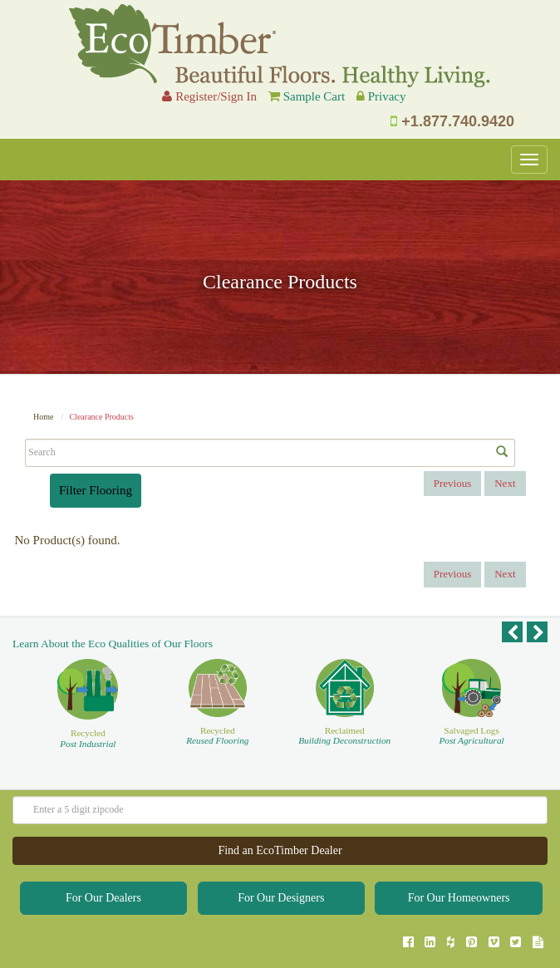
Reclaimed (344, 735)
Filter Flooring (96, 490)
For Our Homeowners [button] (459, 898)
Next (505, 483)
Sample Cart (314, 96)
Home (43, 417)
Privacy (387, 96)
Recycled (88, 738)
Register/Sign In (209, 96)
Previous (453, 483)
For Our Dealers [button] (103, 898)
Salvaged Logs (471, 735)
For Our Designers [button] (281, 898)
